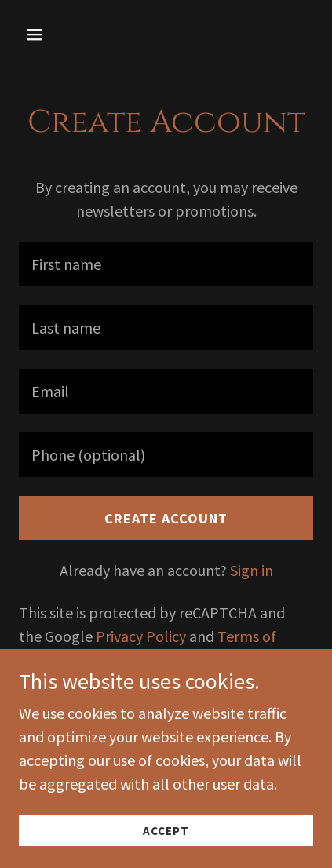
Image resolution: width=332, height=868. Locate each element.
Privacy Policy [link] (141, 636)
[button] (53, 35)
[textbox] (166, 264)
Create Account (166, 518)
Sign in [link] (252, 570)
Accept (166, 831)
